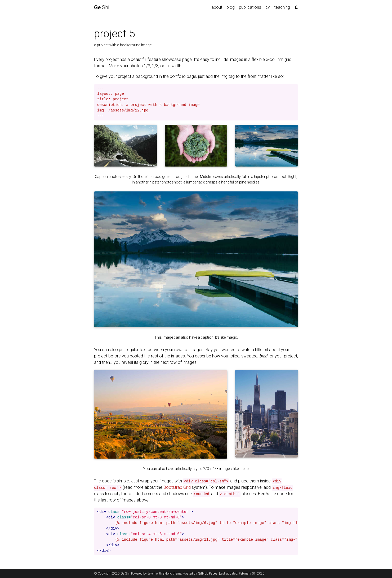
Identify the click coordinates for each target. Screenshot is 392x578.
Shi (102, 7)
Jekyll (151, 573)
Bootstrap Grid (177, 487)
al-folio (167, 573)
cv (268, 7)
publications (250, 7)
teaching (282, 7)
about (217, 7)
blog (231, 7)
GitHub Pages (208, 573)
